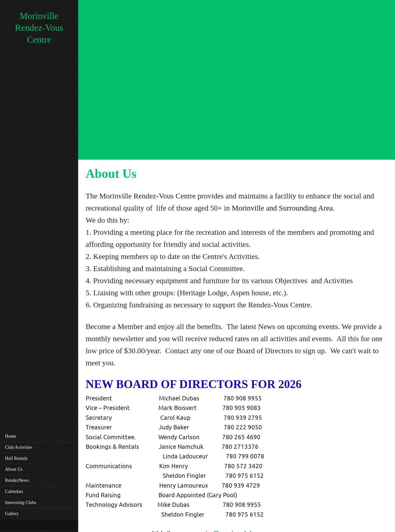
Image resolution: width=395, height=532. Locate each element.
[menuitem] (39, 436)
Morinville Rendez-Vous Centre (39, 28)
